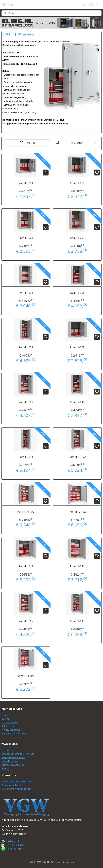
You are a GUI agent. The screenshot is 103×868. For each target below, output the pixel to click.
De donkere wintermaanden (16, 789)
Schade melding (10, 722)
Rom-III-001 (26, 183)
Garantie (6, 719)
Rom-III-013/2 (26, 512)
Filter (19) (27, 143)
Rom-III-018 (77, 621)
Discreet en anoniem (13, 765)
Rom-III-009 (26, 402)
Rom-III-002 (77, 183)
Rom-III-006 (77, 293)
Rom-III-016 (77, 566)
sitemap (65, 862)
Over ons (6, 750)
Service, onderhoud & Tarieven (18, 754)
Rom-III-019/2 (26, 676)
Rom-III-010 (77, 402)
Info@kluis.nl (12, 841)
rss (72, 862)
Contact (6, 715)
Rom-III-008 (77, 347)
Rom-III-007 (26, 347)
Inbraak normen (10, 761)
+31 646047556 (14, 849)
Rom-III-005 (26, 293)
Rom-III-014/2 (77, 512)
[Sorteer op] (76, 143)
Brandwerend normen (13, 757)
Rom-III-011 (26, 457)
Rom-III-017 (26, 621)
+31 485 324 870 (14, 845)
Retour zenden (9, 726)
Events (5, 768)
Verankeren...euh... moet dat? (17, 781)
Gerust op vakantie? (12, 785)
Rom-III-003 (26, 238)
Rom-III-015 (26, 566)
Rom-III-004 (77, 238)
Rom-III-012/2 (77, 457)
